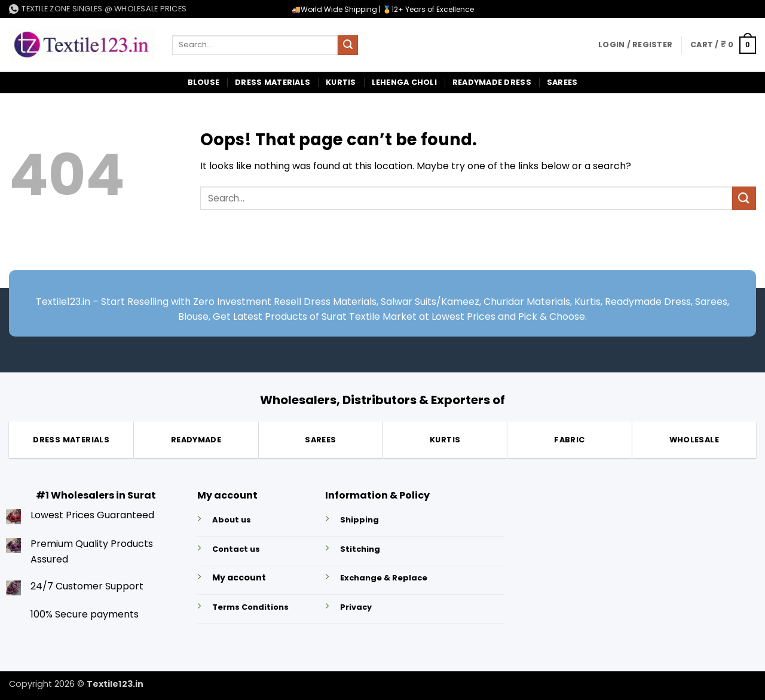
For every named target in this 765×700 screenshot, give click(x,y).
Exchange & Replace (384, 578)
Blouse (204, 82)
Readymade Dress (492, 82)
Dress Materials (273, 82)
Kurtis (341, 82)
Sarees (562, 82)
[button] (635, 45)
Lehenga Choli (404, 82)
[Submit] (348, 45)
